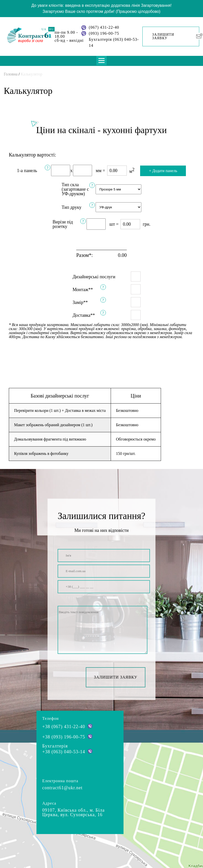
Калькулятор (31, 74)
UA (44, 29)
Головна (11, 74)
